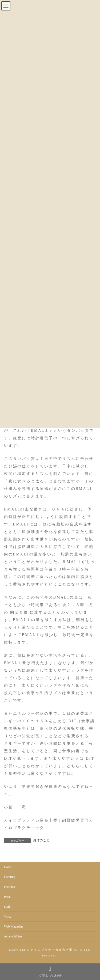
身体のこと (41, 840)
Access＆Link (13, 936)
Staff (7, 907)
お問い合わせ (50, 972)
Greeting (10, 877)
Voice (8, 917)
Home (8, 867)
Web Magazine (14, 926)
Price (7, 897)
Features (9, 887)
